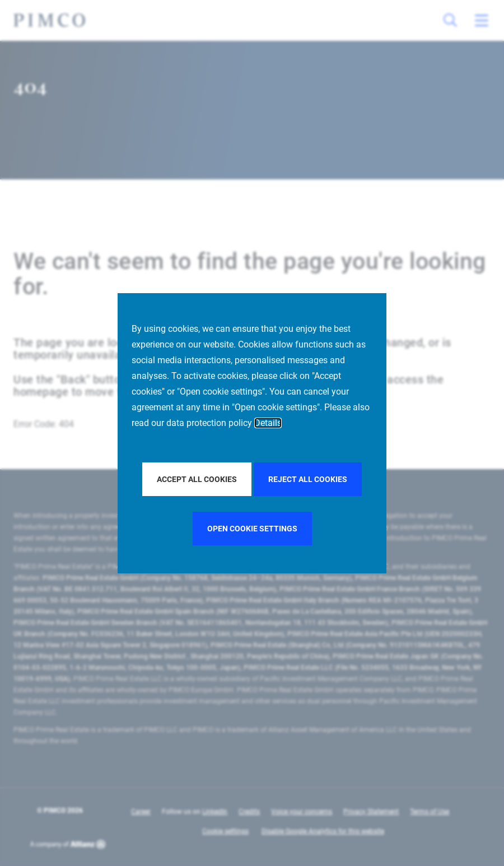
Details (268, 423)
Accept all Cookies (197, 479)
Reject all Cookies (308, 479)
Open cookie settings (252, 529)
